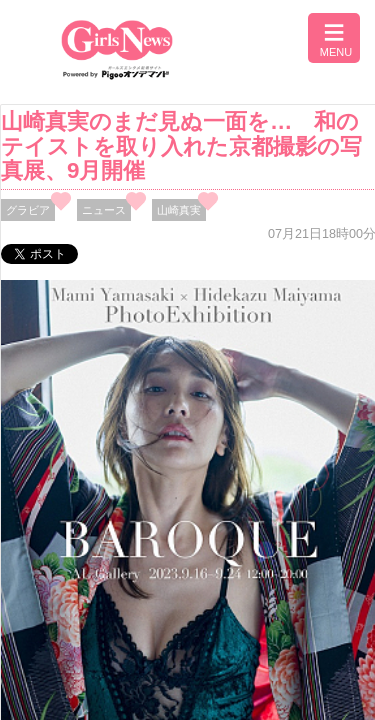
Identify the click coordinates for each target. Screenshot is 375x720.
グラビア (28, 210)
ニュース (104, 210)
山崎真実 (179, 210)
